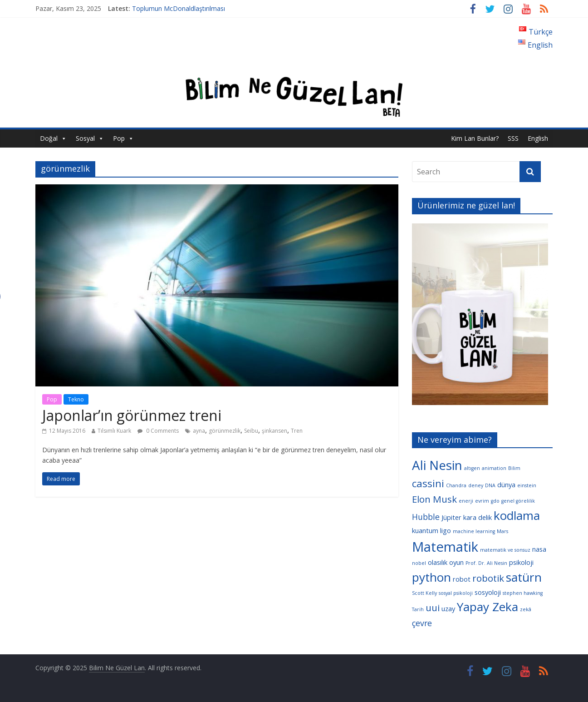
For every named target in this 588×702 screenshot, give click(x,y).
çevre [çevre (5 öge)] (422, 623)
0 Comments (158, 431)
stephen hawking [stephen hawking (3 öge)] (523, 593)
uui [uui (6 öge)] (433, 608)
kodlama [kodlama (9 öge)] (517, 515)
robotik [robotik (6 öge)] (488, 578)
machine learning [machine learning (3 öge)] (474, 531)
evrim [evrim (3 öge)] (482, 501)
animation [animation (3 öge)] (494, 468)
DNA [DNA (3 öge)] (490, 485)
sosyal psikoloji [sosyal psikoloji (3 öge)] (456, 593)
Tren (297, 431)
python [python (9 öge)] (431, 577)
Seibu (251, 431)
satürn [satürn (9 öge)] (524, 577)
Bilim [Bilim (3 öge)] (514, 468)
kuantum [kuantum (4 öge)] (425, 530)
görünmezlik (225, 431)
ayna (199, 431)
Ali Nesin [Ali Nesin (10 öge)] (437, 465)
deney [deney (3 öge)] (476, 485)
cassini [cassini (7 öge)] (428, 483)
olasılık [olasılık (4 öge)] (438, 562)
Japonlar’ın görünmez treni (132, 415)
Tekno (76, 399)
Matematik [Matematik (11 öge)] (445, 547)
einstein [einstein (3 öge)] (527, 485)
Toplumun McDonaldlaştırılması (179, 8)
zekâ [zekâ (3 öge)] (526, 609)
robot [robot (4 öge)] (462, 579)
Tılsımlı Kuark (114, 431)
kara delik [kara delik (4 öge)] (478, 517)
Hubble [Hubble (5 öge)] (426, 517)
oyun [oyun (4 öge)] (456, 562)
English (538, 138)
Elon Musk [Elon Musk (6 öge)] (434, 499)
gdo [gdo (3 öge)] (495, 501)
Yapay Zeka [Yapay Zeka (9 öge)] (488, 607)
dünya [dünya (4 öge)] (506, 484)
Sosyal (85, 138)
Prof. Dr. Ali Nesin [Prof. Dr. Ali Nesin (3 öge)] (486, 563)
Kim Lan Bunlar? (475, 138)
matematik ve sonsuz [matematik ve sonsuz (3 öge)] (505, 550)
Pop (119, 138)
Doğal (49, 138)
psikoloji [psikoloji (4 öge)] (521, 562)
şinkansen (274, 431)
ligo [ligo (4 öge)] (446, 530)
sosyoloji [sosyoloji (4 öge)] (488, 592)
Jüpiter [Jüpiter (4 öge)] (451, 517)
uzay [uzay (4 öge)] (448, 608)
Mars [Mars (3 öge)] (502, 531)
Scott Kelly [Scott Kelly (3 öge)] (424, 593)
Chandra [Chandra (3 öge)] (456, 485)
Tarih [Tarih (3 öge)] (418, 609)
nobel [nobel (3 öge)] (419, 563)
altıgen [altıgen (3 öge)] (472, 468)
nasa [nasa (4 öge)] (539, 549)
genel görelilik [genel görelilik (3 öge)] (518, 501)
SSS (513, 138)
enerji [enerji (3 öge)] (466, 501)
